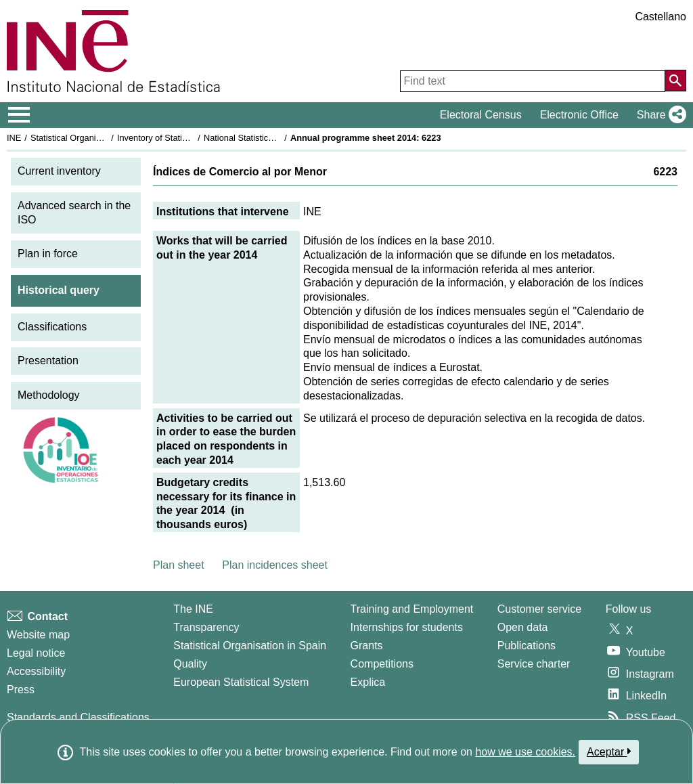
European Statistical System (241, 682)
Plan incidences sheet (275, 565)
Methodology (49, 395)
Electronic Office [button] (579, 115)
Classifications (52, 327)
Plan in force (48, 254)
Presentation (48, 361)
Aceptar (609, 752)
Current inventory (59, 171)
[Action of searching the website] (675, 81)
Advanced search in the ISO (74, 213)
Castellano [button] (661, 17)
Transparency (206, 627)
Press (21, 690)
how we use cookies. (525, 752)
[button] (659, 115)
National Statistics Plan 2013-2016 (270, 138)
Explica (368, 682)
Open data (523, 627)
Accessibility (36, 671)
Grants (367, 646)
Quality (190, 664)
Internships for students (407, 627)
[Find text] (533, 81)
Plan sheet (179, 565)
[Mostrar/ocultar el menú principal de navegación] (19, 115)
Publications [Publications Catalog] (527, 646)
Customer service (539, 609)
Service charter (534, 664)
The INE (193, 609)
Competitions (382, 664)
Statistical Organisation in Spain (92, 138)
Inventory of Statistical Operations (182, 138)
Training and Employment (412, 609)
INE (14, 138)
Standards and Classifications (78, 717)
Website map (38, 635)
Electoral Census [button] (481, 115)
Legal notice (36, 653)
